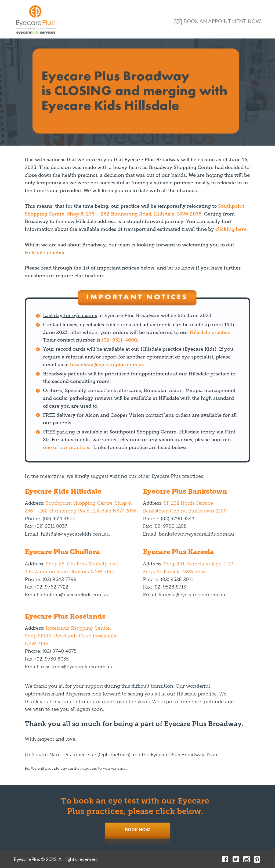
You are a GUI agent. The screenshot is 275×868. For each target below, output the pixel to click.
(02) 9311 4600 (59, 519)
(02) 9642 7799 (60, 580)
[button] (222, 21)
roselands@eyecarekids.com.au (77, 667)
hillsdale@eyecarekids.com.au (75, 534)
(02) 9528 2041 (177, 580)
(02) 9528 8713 (170, 587)
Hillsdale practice (45, 253)
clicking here (231, 229)
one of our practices (67, 447)
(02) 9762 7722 (52, 587)
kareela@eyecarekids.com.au (192, 595)
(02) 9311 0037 (51, 527)
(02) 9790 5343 (178, 519)
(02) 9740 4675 (60, 652)
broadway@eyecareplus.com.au (107, 365)
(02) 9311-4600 (119, 340)
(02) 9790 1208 (170, 527)
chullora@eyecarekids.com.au (75, 595)
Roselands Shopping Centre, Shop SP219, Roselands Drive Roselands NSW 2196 (70, 636)
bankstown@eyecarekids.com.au (197, 534)
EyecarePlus (27, 859)
